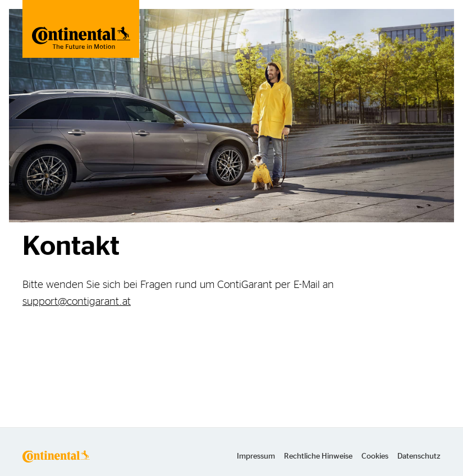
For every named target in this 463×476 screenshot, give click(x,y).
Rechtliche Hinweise (318, 456)
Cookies (375, 456)
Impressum (256, 456)
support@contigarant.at (77, 302)
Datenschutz (419, 456)
